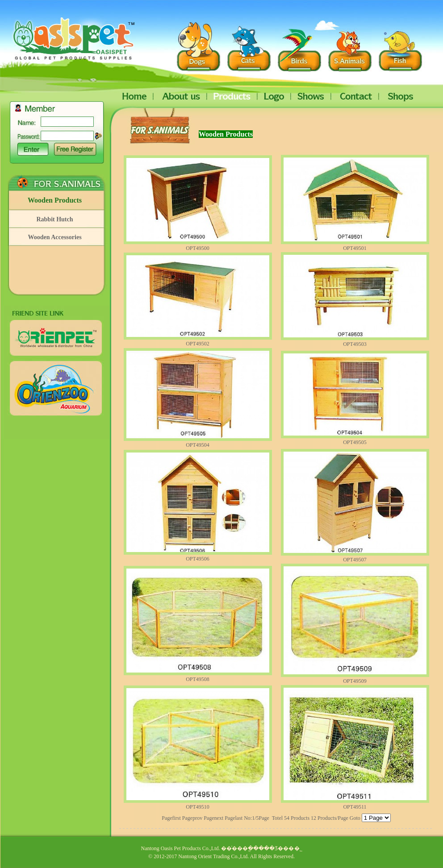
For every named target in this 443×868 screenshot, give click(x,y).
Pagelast (234, 818)
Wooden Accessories (54, 237)
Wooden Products (55, 200)
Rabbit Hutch (54, 219)
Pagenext (213, 818)
